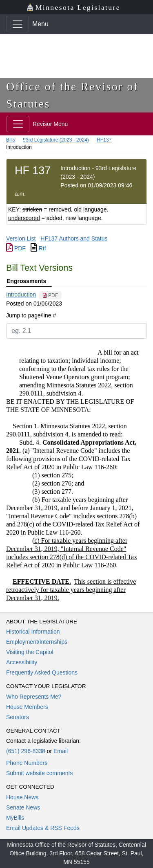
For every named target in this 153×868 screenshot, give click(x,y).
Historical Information (33, 632)
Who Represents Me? (34, 697)
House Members (27, 707)
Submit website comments (39, 773)
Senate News (23, 807)
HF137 (104, 140)
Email (61, 751)
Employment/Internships (37, 642)
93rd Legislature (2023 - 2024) (56, 140)
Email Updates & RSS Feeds (43, 828)
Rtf (38, 248)
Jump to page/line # (31, 315)
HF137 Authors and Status (74, 238)
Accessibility (22, 662)
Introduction (21, 295)
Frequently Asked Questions (42, 672)
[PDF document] (50, 295)
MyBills (15, 818)
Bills (11, 140)
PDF (16, 248)
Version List (21, 238)
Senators (18, 717)
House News (22, 797)
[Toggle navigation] (18, 24)
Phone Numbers (27, 763)
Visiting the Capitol (30, 652)
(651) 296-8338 (26, 751)
